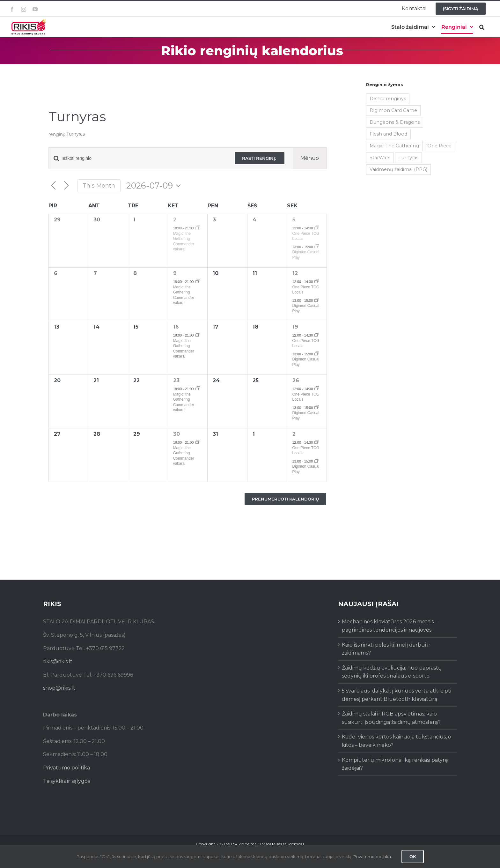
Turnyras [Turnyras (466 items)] (408, 158)
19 (295, 327)
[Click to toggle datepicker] (155, 186)
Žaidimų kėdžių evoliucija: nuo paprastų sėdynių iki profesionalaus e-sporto (392, 672)
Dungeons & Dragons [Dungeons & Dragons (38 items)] (395, 122)
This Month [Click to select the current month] (99, 185)
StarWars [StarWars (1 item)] (380, 158)
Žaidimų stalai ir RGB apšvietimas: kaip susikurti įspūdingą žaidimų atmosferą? (391, 718)
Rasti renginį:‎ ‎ (260, 158)
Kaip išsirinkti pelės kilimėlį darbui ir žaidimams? (386, 649)
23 (176, 380)
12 (295, 273)
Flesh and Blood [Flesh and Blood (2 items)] (388, 134)
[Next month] (66, 186)
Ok (413, 857)
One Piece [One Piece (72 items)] (439, 146)
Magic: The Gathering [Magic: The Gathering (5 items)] (394, 146)
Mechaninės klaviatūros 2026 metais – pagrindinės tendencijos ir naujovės (390, 626)
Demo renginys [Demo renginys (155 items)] (388, 99)
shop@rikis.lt (59, 688)
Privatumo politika (66, 768)
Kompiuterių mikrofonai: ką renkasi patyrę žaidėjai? (395, 764)
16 (176, 327)
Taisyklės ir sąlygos (66, 781)
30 (176, 434)
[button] (482, 27)
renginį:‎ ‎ (57, 134)
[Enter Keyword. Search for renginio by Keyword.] (138, 158)
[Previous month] (53, 186)
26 (296, 380)
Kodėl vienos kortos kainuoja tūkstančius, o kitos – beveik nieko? (397, 741)
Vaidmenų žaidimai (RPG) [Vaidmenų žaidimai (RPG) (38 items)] (398, 169)
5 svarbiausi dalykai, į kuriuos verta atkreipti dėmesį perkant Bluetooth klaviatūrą (397, 695)
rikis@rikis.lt (58, 661)
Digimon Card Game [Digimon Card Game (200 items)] (393, 110)
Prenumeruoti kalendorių (285, 499)
